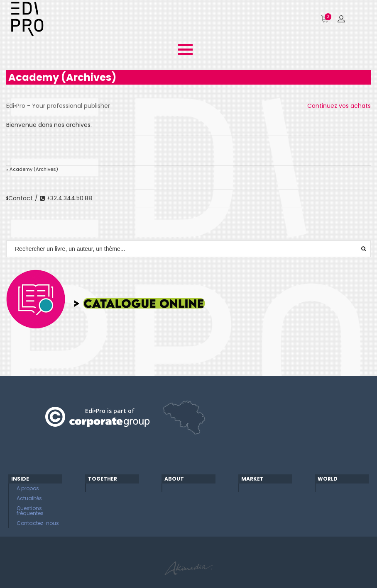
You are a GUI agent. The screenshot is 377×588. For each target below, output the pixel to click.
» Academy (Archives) (32, 169)
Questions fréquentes (30, 511)
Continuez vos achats (339, 106)
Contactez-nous (38, 523)
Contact (20, 198)
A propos (28, 488)
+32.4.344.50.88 (66, 198)
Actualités (29, 498)
